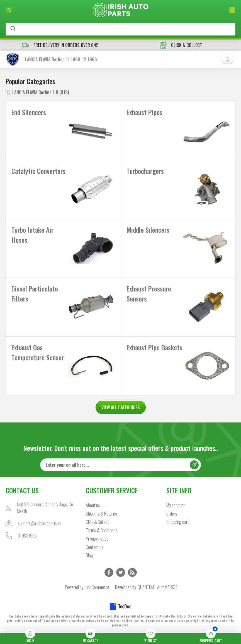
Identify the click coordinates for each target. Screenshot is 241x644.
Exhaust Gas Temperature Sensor (38, 352)
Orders (172, 514)
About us (93, 505)
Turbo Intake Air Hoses (32, 235)
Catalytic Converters (38, 171)
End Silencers (29, 112)
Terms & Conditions (102, 530)
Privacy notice (97, 539)
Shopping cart (178, 522)
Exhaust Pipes (144, 112)
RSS (132, 572)
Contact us (95, 547)
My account (176, 505)
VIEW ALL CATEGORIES (121, 407)
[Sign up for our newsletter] (121, 465)
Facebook (109, 572)
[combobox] (121, 29)
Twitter (121, 572)
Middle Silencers (148, 230)
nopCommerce (98, 587)
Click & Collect (97, 522)
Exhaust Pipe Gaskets (154, 347)
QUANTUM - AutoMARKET (158, 587)
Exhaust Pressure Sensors (149, 293)
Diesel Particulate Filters (35, 293)
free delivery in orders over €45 (60, 45)
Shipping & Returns (101, 514)
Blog (89, 555)
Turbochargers (145, 171)
